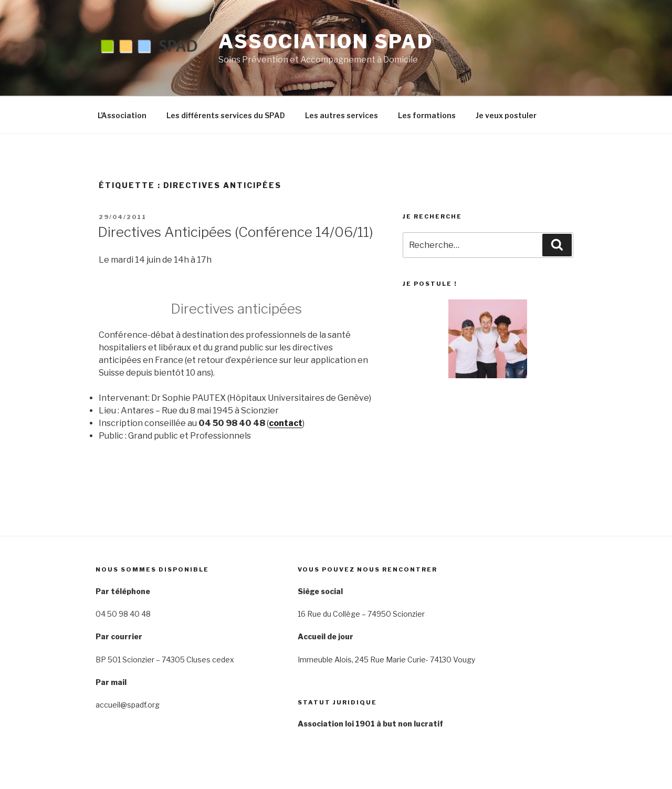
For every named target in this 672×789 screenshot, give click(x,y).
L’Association (122, 115)
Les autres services (342, 115)
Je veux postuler (506, 115)
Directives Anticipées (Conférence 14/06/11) (235, 232)
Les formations (427, 115)
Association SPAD (326, 41)
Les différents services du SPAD (226, 115)
